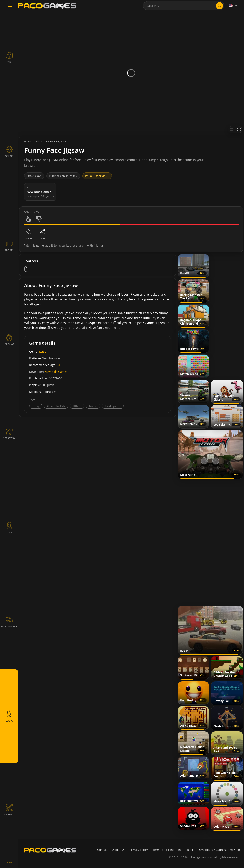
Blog (190, 850)
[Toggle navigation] (10, 7)
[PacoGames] (50, 850)
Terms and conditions (167, 850)
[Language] (233, 6)
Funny (36, 406)
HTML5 (77, 406)
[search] (219, 6)
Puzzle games (113, 406)
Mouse (93, 406)
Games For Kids (56, 406)
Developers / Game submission (219, 850)
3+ (59, 365)
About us (119, 850)
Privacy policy (139, 850)
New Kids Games (56, 372)
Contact (102, 850)
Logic (43, 352)
